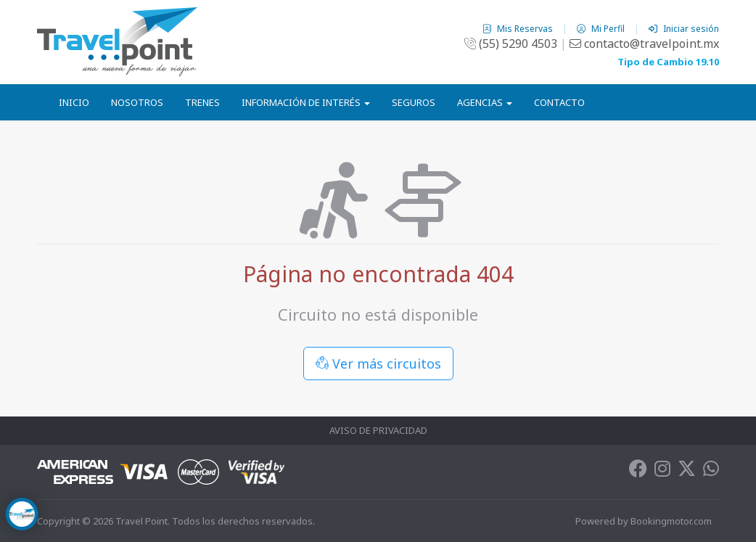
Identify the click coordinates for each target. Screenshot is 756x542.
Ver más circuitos (378, 364)
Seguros (414, 102)
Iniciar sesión (684, 29)
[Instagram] (662, 472)
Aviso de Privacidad (378, 430)
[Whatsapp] (711, 472)
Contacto (559, 102)
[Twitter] (687, 472)
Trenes (202, 102)
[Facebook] (638, 472)
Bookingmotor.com (671, 521)
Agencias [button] (485, 102)
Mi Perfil (602, 29)
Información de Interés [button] (306, 102)
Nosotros (137, 102)
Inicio (74, 102)
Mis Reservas (519, 29)
